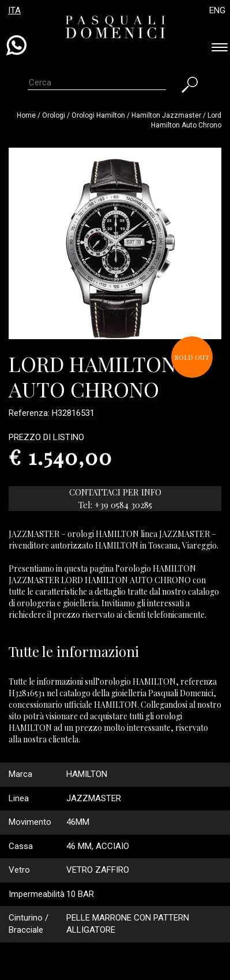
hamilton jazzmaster (166, 115)
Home (26, 115)
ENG (217, 10)
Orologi (54, 115)
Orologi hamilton (98, 115)
